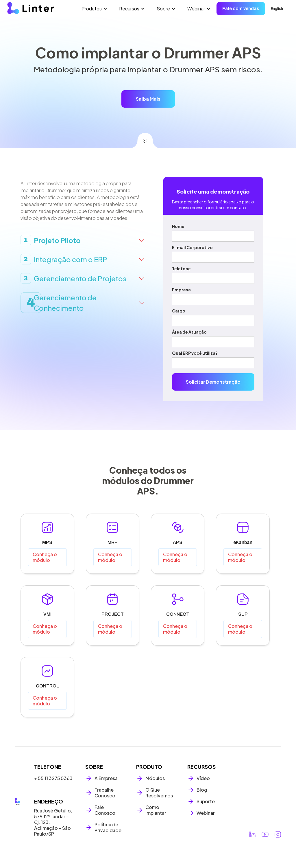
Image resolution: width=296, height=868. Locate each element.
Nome (178, 226)
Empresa (181, 290)
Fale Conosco (105, 810)
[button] (95, 9)
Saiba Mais (148, 99)
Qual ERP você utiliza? (195, 353)
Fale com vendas (241, 9)
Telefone (181, 269)
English (277, 9)
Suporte (206, 801)
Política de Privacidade (108, 827)
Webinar (206, 813)
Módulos (155, 778)
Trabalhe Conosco (105, 793)
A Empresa (106, 778)
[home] (31, 8)
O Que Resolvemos (159, 793)
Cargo (179, 311)
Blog (202, 790)
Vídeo (203, 778)
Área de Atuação (189, 332)
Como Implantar (156, 810)
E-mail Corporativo (192, 247)
